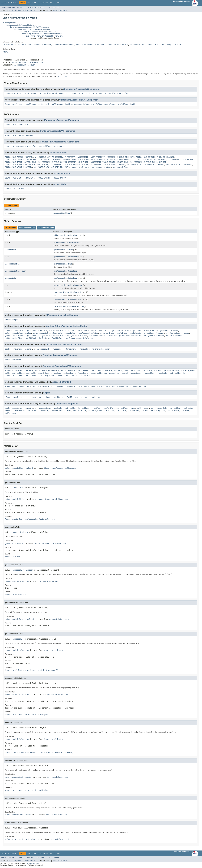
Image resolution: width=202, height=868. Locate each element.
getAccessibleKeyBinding (145, 331)
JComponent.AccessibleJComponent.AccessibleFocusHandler (99, 94)
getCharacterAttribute (178, 333)
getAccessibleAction (37, 331)
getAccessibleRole (63, 264)
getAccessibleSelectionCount (68, 285)
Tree (34, 3)
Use (29, 3)
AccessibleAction (43, 45)
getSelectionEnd (174, 336)
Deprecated (43, 3)
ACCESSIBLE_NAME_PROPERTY (120, 160)
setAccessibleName (115, 387)
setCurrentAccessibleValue (79, 338)
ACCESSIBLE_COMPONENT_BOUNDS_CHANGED (155, 157)
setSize (74, 376)
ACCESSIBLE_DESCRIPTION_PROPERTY (22, 160)
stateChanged (12, 320)
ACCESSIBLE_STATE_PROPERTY (182, 160)
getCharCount (33, 336)
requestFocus (150, 373)
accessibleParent (122, 167)
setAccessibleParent (137, 387)
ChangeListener (174, 45)
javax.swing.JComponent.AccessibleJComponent (38, 32)
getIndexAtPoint (79, 336)
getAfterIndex (107, 333)
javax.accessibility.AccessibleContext (21, 25)
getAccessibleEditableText (40, 387)
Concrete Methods (46, 228)
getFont (158, 371)
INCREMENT (29, 178)
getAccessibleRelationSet (18, 333)
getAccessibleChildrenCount (68, 257)
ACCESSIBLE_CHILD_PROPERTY (120, 157)
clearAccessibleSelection (67, 243)
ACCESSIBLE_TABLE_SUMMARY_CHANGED (108, 165)
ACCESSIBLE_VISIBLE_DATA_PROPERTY (52, 167)
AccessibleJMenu (62, 213)
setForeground (47, 376)
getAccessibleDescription (47, 349)
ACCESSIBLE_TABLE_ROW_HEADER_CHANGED (69, 165)
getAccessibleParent (102, 371)
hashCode (47, 397)
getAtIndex (122, 333)
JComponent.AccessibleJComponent (81, 89)
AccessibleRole (13, 264)
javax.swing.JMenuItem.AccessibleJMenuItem (44, 36)
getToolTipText (56, 338)
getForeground (188, 371)
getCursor (147, 371)
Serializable (9, 45)
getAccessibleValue (88, 333)
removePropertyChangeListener (95, 349)
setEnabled (22, 376)
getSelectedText (156, 336)
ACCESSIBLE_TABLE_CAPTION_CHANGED (22, 162)
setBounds (180, 373)
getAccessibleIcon (121, 331)
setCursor (10, 376)
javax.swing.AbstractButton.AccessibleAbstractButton (43, 34)
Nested (13, 10)
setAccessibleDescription (91, 387)
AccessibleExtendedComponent (91, 45)
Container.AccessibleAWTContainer (58, 131)
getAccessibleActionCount (62, 331)
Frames (30, 7)
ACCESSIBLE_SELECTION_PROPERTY (151, 160)
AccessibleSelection (118, 45)
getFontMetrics (172, 371)
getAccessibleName (169, 331)
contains (29, 371)
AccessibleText (138, 45)
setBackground (166, 373)
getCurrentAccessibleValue (55, 336)
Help (58, 3)
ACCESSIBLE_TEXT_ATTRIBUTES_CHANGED (146, 165)
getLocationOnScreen (41, 373)
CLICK (8, 178)
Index (52, 3)
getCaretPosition (155, 333)
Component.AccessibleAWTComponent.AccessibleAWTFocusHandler (106, 104)
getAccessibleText (67, 333)
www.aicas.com (33, 863)
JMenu (5, 52)
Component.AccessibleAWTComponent (79, 100)
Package (14, 3)
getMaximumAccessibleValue (103, 336)
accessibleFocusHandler (17, 125)
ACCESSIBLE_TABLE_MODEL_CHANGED (150, 162)
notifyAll (67, 397)
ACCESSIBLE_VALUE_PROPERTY (19, 167)
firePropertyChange (15, 387)
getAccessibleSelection (66, 271)
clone (8, 397)
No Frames (39, 7)
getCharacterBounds (15, 336)
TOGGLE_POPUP (59, 178)
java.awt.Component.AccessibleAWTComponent (30, 27)
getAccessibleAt (13, 360)
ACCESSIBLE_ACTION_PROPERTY (19, 157)
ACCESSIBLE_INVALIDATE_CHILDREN (88, 160)
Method (34, 10)
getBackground (121, 371)
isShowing (102, 373)
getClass (36, 397)
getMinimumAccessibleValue (132, 336)
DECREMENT (18, 178)
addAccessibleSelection (66, 236)
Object (47, 393)
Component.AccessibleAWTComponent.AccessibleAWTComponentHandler (39, 104)
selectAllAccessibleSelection (69, 307)
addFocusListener (14, 371)
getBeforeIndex (137, 333)
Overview (5, 3)
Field (19, 10)
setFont (34, 376)
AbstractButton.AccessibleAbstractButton (67, 326)
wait (87, 397)
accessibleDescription (82, 167)
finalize (26, 397)
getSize (58, 373)
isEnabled (68, 373)
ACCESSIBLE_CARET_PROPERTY (91, 157)
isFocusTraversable (85, 373)
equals (16, 397)
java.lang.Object (9, 23)
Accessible (11, 250)
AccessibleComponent (64, 45)
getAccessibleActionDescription (94, 331)
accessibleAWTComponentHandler (21, 146)
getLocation (23, 373)
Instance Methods (27, 228)
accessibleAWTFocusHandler (52, 146)
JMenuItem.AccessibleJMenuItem (27, 63)
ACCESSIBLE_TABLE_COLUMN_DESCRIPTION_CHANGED (65, 162)
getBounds (136, 371)
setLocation (62, 376)
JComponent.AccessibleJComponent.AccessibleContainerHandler (36, 94)
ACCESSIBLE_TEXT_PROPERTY (179, 165)
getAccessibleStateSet (44, 333)
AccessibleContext (59, 153)
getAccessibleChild (63, 250)
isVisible (114, 373)
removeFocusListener (131, 373)
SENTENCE (21, 189)
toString (79, 397)
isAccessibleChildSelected (67, 292)
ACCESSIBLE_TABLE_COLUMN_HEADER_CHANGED (111, 162)
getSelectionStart (14, 338)
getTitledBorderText (36, 338)
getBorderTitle (70, 349)
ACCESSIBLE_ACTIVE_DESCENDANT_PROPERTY (55, 157)
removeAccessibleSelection (67, 300)
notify (57, 397)
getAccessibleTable (66, 387)
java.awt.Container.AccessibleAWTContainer (32, 29)
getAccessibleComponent (47, 371)
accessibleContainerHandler (19, 136)
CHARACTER (10, 189)
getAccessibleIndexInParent (75, 371)
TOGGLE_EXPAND (43, 178)
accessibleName (104, 167)
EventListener (25, 45)
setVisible (85, 376)
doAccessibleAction (15, 331)
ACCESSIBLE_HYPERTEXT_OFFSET (55, 160)
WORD (30, 189)
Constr (26, 10)
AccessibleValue (156, 45)
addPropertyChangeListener (19, 349)
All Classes (54, 7)
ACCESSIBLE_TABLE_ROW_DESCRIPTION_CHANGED (27, 165)
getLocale (10, 373)
